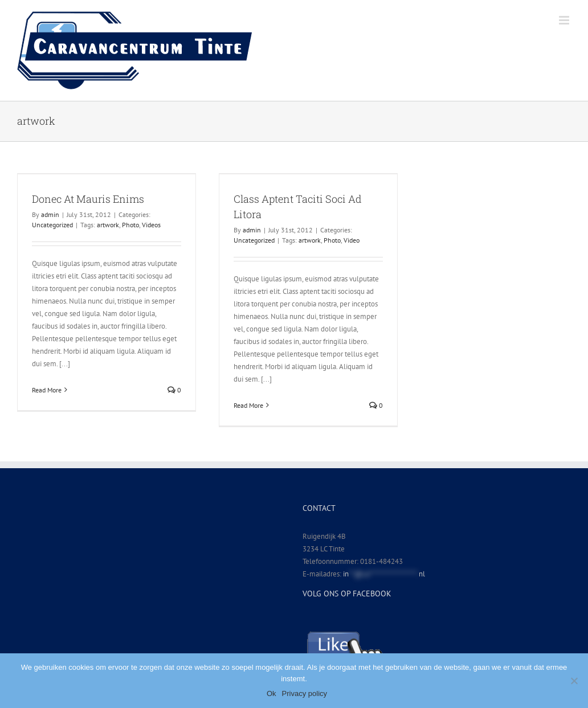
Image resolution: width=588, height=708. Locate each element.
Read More (47, 390)
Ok (271, 693)
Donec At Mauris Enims (88, 199)
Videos (151, 225)
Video (352, 240)
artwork (108, 225)
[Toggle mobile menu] (565, 20)
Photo (130, 225)
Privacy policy (305, 693)
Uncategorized (52, 225)
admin (50, 214)
